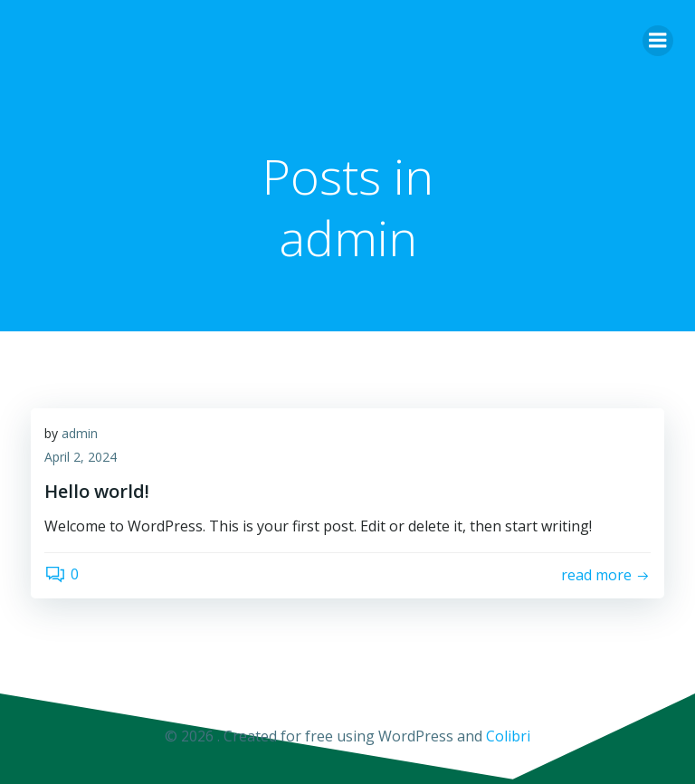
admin (80, 433)
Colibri (508, 736)
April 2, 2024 (81, 457)
